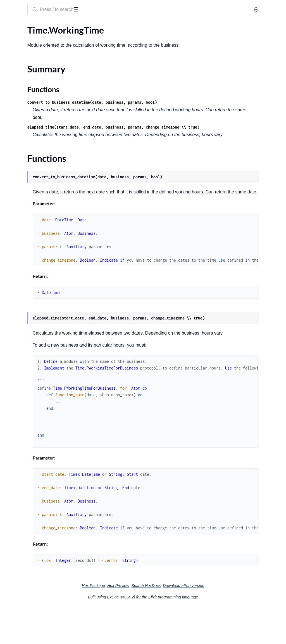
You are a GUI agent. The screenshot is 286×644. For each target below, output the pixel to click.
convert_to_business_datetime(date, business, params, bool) (165, 102)
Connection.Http (21, 60)
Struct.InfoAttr (18, 211)
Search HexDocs (188, 622)
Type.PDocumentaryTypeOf (31, 283)
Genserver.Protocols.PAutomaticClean (40, 151)
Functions (19, 258)
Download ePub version (225, 622)
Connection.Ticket (22, 83)
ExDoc (155, 633)
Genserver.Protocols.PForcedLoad (37, 158)
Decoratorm (16, 98)
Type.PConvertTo (21, 275)
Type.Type (14, 298)
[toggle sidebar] (77, 9)
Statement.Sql (18, 203)
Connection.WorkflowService (32, 90)
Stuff (9, 218)
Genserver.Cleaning (23, 120)
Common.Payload (21, 37)
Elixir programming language (215, 633)
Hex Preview (160, 622)
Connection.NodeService (28, 68)
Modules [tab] (31, 26)
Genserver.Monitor (23, 135)
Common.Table (18, 45)
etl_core (14, 7)
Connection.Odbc (21, 75)
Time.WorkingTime (22, 241)
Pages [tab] (10, 26)
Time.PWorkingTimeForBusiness (36, 226)
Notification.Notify (22, 188)
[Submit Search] (107, 10)
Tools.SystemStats (22, 268)
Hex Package (135, 622)
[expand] (78, 37)
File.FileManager (20, 113)
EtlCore (12, 105)
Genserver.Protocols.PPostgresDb (37, 166)
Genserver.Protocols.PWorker (33, 173)
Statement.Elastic (21, 196)
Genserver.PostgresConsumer (33, 143)
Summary (18, 251)
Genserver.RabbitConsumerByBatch (39, 181)
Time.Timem (16, 234)
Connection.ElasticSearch (29, 52)
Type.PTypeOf (18, 290)
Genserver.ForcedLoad (26, 128)
